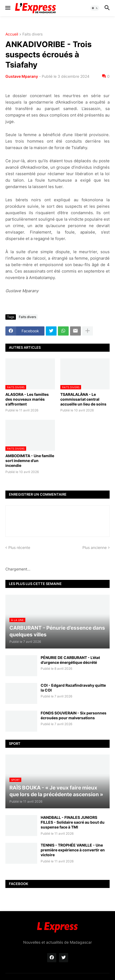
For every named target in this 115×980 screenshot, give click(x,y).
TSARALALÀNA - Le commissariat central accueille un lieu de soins (83, 399)
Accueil (12, 34)
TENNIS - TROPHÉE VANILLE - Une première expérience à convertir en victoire (73, 850)
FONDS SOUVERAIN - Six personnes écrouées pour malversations (74, 715)
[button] (7, 8)
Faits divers (32, 34)
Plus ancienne (95, 547)
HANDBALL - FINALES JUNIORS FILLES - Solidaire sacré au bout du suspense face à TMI (73, 822)
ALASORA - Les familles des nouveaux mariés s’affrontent (27, 399)
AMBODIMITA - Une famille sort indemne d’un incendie (30, 461)
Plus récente (19, 547)
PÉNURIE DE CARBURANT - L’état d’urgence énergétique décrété (70, 660)
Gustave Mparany (22, 76)
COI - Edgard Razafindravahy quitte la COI (73, 688)
